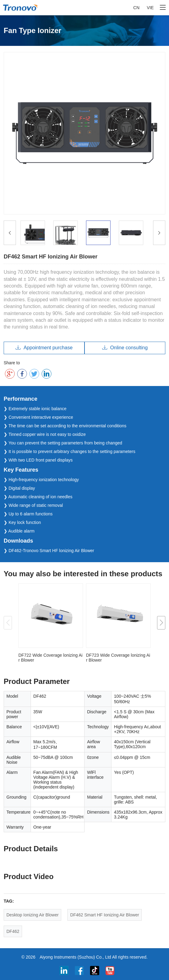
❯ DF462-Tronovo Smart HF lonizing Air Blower (49, 551)
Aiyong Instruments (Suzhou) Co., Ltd (75, 957)
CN (136, 8)
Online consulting (125, 348)
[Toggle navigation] (163, 8)
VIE (150, 8)
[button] (161, 623)
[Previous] (10, 233)
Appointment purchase (44, 348)
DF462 (13, 931)
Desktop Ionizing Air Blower (32, 915)
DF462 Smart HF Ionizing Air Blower (105, 915)
